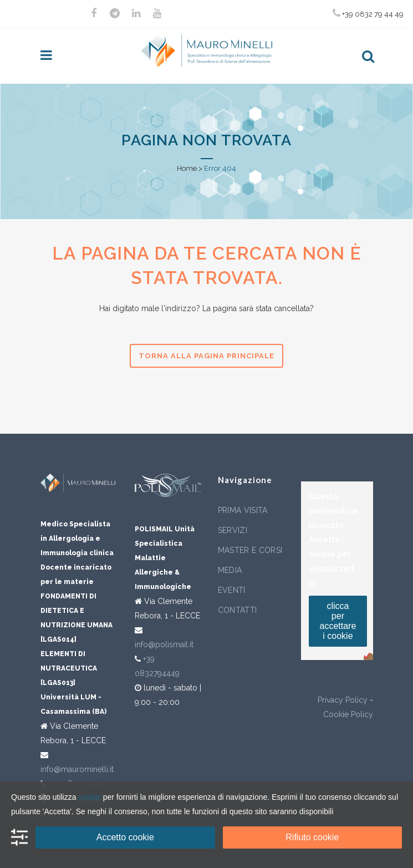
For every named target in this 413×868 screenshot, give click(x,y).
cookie (89, 797)
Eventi (232, 590)
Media (230, 570)
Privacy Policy (343, 700)
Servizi (233, 530)
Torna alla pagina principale (206, 356)
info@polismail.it (164, 644)
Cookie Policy (348, 714)
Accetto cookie (125, 837)
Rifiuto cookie (312, 837)
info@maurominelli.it (77, 769)
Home (187, 168)
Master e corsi (250, 550)
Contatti (238, 610)
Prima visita (243, 510)
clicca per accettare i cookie (338, 621)
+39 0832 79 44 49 (368, 13)
